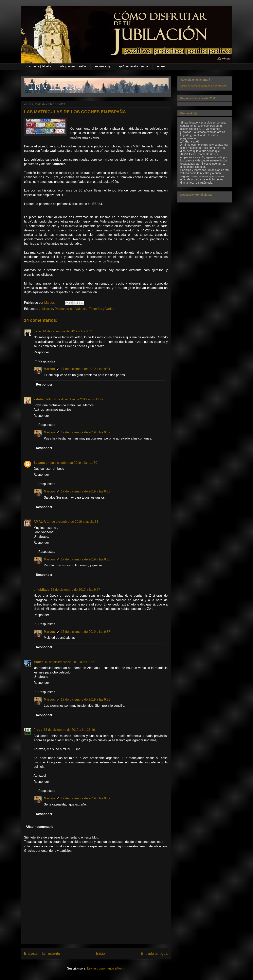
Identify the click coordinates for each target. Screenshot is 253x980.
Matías (39, 662)
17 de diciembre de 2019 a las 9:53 (86, 491)
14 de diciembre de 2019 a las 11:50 (72, 463)
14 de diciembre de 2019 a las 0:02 (67, 331)
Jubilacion (46, 309)
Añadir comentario (40, 827)
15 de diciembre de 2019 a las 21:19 (69, 730)
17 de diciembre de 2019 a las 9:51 (86, 369)
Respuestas (47, 361)
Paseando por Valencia (71, 309)
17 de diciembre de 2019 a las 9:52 (86, 432)
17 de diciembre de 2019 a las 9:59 (86, 798)
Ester (38, 331)
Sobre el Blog (103, 67)
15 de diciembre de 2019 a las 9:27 (75, 590)
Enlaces (161, 67)
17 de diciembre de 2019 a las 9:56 (86, 559)
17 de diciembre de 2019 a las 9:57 (86, 632)
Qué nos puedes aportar (134, 67)
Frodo (38, 730)
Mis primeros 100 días (73, 67)
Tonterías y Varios (102, 309)
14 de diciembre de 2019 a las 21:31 (73, 522)
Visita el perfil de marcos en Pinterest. (204, 86)
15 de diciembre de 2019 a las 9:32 (69, 662)
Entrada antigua (154, 953)
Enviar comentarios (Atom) (106, 968)
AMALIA (40, 522)
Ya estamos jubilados (38, 67)
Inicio (101, 953)
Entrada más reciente (42, 953)
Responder (41, 352)
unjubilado (42, 590)
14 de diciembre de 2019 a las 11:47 (78, 399)
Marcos (49, 369)
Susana (39, 463)
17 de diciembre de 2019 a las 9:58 (86, 699)
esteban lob (42, 399)
